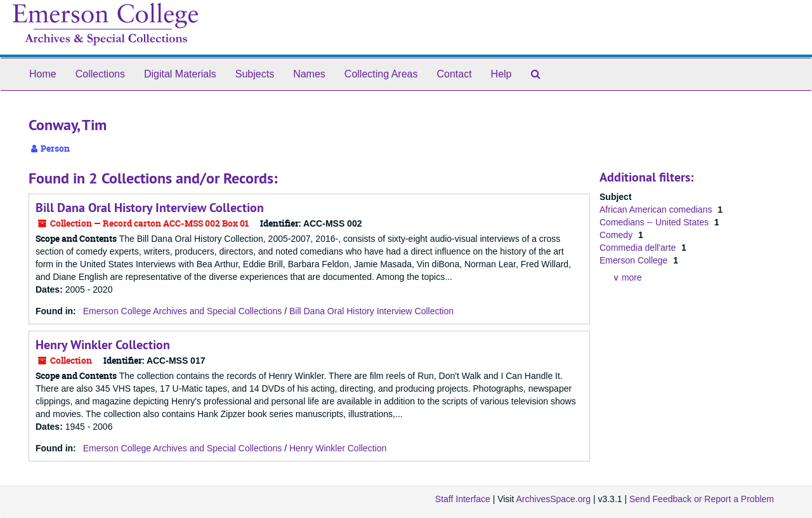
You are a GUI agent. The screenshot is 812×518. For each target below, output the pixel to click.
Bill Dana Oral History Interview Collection (150, 208)
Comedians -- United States (655, 222)
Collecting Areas (381, 74)
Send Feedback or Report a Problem (702, 499)
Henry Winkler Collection (103, 345)
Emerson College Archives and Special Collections (183, 311)
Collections (100, 74)
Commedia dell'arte (639, 248)
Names (309, 74)
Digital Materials (180, 74)
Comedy (617, 235)
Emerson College (635, 260)
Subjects (255, 74)
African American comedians (657, 209)
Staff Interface (463, 499)
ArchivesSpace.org (553, 499)
